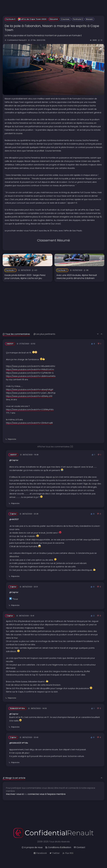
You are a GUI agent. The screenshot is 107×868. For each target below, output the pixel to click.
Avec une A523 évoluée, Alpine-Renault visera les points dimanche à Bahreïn (77, 277)
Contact (80, 847)
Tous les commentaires (16, 334)
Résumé (54, 19)
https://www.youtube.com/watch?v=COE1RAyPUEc (30, 410)
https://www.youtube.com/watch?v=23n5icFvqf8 (29, 423)
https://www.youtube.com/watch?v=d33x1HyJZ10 (29, 396)
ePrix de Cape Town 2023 (33, 19)
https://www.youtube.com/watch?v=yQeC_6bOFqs (31, 393)
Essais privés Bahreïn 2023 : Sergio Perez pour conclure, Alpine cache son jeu (25, 277)
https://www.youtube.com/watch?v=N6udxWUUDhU (31, 366)
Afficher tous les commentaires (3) (55, 447)
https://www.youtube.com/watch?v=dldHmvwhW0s (31, 376)
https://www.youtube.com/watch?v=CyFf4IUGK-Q (30, 373)
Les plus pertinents (44, 334)
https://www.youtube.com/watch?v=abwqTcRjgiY (30, 390)
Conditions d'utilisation (58, 847)
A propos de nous (32, 847)
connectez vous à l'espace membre (47, 794)
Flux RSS (68, 853)
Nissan (90, 19)
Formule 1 (10, 270)
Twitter (55, 853)
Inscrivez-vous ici (15, 794)
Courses (65, 19)
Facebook (40, 853)
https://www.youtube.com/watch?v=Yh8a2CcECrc (30, 370)
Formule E (11, 19)
